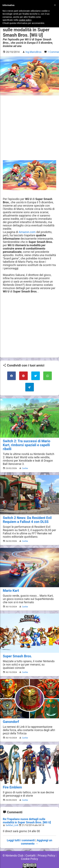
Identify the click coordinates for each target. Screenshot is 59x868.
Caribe (25, 468)
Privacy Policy (46, 856)
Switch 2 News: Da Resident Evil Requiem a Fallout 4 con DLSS (27, 520)
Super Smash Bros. (17, 656)
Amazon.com (27, 232)
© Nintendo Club (13, 856)
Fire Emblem (12, 787)
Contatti (31, 856)
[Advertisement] (29, 128)
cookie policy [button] (25, 20)
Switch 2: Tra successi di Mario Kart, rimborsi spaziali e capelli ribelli (27, 445)
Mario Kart (11, 591)
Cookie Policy (30, 859)
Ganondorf (11, 722)
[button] (55, 5)
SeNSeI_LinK (12, 825)
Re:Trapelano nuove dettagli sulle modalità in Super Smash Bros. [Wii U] (27, 821)
